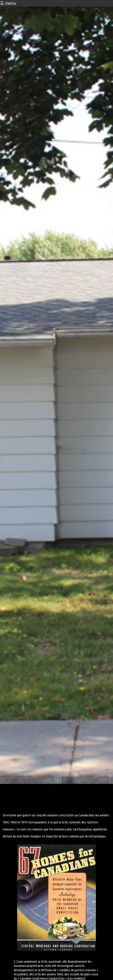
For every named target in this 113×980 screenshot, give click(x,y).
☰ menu (8, 3)
